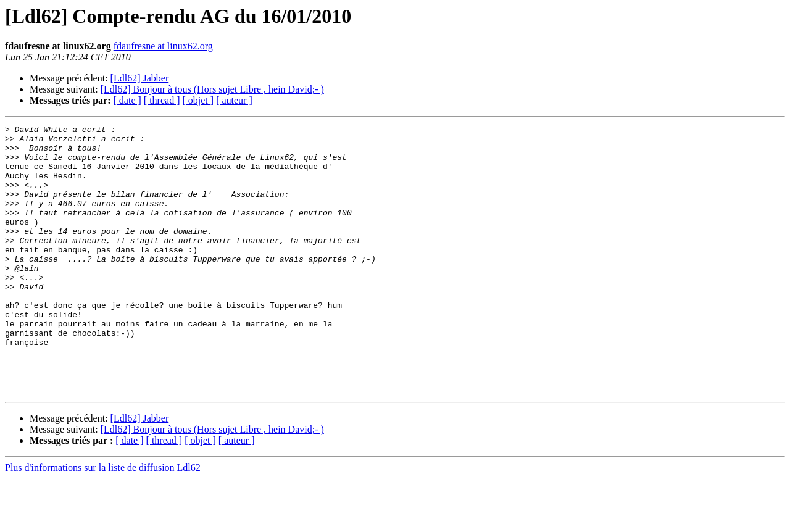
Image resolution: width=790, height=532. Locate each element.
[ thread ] (162, 100)
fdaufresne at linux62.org (163, 46)
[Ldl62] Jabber (140, 78)
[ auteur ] (234, 100)
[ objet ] (198, 100)
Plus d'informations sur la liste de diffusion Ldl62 (103, 521)
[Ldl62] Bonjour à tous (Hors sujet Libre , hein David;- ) (212, 89)
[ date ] (127, 100)
